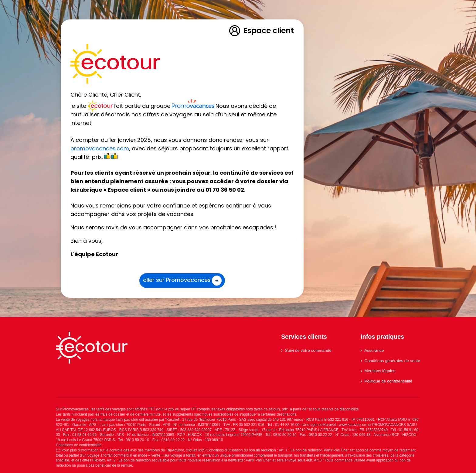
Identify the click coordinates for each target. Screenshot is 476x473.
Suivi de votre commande (306, 350)
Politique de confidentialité (386, 381)
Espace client (261, 31)
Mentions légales (378, 371)
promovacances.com (100, 148)
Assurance (372, 350)
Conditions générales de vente (390, 361)
